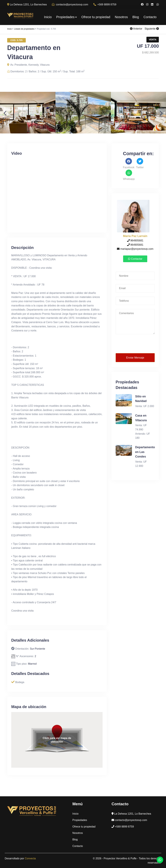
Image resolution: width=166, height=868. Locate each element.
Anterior (136, 29)
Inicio (48, 17)
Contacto (150, 17)
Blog (136, 17)
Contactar (135, 259)
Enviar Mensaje (135, 358)
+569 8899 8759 (105, 4)
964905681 (135, 241)
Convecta (30, 858)
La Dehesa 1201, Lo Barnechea (27, 4)
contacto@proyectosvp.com (70, 4)
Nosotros (121, 17)
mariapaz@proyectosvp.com (135, 249)
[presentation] (135, 344)
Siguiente (152, 29)
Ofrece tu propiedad (96, 17)
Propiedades (67, 17)
